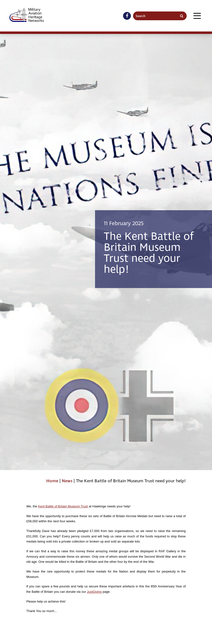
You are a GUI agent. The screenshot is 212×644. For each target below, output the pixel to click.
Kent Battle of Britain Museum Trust (63, 506)
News (67, 481)
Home (52, 481)
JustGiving (94, 592)
